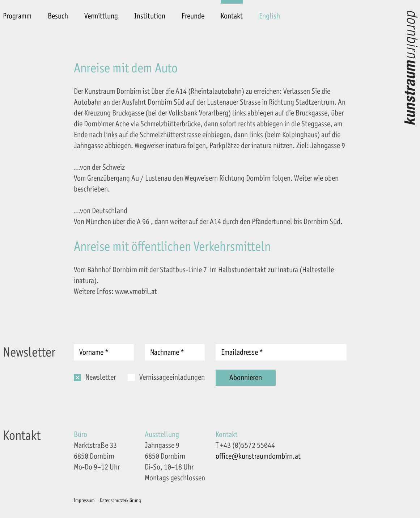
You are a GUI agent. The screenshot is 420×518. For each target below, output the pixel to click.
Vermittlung (101, 16)
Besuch (58, 16)
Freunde (193, 16)
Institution (150, 16)
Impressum (84, 500)
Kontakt (232, 16)
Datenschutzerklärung (120, 500)
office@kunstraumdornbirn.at (258, 456)
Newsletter (101, 377)
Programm (17, 16)
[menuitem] (270, 11)
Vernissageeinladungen (172, 377)
